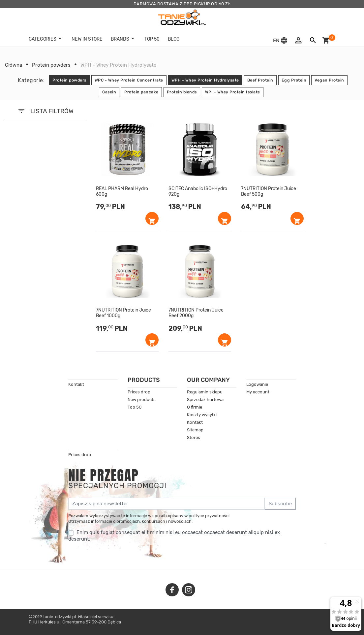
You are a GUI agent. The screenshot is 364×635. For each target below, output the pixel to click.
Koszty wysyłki (202, 415)
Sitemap (195, 430)
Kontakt (76, 384)
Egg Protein (294, 80)
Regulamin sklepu (205, 392)
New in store (87, 39)
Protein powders (69, 80)
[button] (281, 40)
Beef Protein (260, 80)
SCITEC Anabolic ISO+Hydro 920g (198, 192)
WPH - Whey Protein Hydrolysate (205, 80)
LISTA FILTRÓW (45, 111)
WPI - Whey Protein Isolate (233, 92)
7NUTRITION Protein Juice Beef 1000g (123, 313)
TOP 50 (152, 39)
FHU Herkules (42, 622)
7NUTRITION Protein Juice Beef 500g (269, 192)
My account (258, 392)
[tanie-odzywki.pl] (182, 17)
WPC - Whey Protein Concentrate (129, 80)
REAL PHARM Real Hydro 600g (122, 192)
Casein (109, 92)
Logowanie (257, 384)
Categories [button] (46, 39)
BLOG (174, 39)
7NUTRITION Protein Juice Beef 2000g (196, 313)
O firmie (195, 407)
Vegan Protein (329, 80)
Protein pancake (141, 92)
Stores (194, 437)
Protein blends (182, 92)
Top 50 (135, 407)
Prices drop (139, 392)
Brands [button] (123, 39)
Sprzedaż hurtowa (205, 400)
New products (142, 400)
